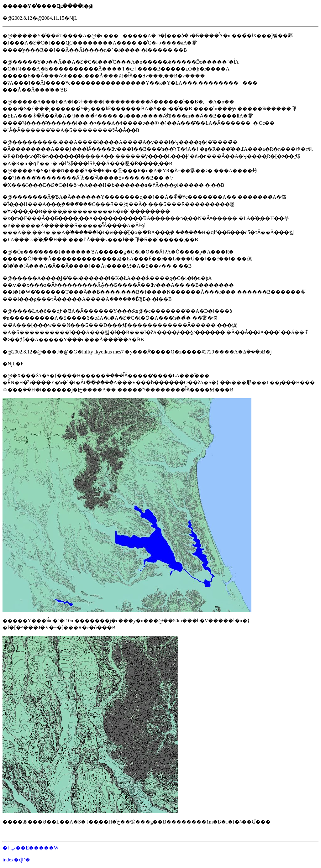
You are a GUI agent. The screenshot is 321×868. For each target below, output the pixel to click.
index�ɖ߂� (16, 860)
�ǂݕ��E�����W (31, 848)
